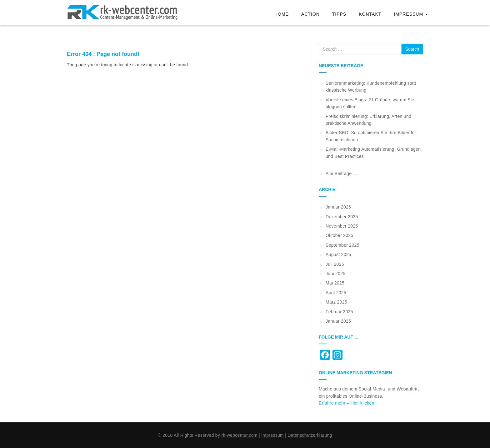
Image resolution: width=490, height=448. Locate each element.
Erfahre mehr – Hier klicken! (347, 403)
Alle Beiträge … (342, 174)
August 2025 (338, 254)
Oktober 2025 (339, 235)
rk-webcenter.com (239, 435)
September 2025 (342, 245)
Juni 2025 (335, 274)
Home (282, 14)
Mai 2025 (335, 283)
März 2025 (336, 302)
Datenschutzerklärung (310, 435)
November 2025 (342, 226)
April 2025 (336, 293)
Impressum (411, 14)
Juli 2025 (335, 264)
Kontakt (370, 14)
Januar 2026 (338, 207)
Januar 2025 (338, 321)
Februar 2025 (339, 312)
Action (310, 14)
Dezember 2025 (342, 217)
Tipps (339, 14)
